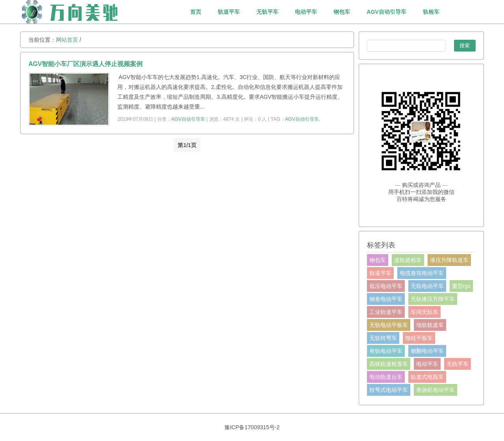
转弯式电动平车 (389, 390)
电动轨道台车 (386, 377)
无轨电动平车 (427, 286)
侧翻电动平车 (427, 351)
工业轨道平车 (386, 312)
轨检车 (431, 12)
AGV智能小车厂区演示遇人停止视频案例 (85, 64)
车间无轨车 (424, 312)
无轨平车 (267, 12)
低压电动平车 (386, 286)
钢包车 (342, 12)
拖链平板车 (419, 338)
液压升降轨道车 (449, 260)
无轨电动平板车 (389, 325)
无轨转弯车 (383, 338)
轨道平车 (229, 12)
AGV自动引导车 (386, 12)
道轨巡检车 (408, 260)
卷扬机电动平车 (435, 390)
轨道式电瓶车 (427, 377)
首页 (196, 12)
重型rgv (461, 286)
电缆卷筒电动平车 (422, 273)
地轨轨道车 (430, 325)
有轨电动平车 (386, 351)
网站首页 (67, 40)
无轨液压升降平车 (433, 299)
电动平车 (306, 12)
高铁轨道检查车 (389, 364)
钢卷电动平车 (386, 299)
